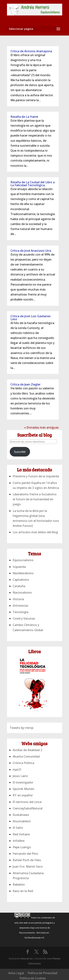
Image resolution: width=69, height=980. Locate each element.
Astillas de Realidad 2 (27, 750)
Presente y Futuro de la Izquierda (36, 476)
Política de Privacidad (42, 973)
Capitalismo (21, 580)
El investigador (23, 782)
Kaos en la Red (23, 891)
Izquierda (19, 567)
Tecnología (21, 612)
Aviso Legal (16, 973)
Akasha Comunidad (26, 756)
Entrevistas (21, 606)
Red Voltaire (21, 834)
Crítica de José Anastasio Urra (31, 251)
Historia (18, 599)
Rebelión (19, 885)
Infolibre (19, 841)
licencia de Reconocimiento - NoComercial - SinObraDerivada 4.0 (35, 933)
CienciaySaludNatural (28, 808)
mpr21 (17, 770)
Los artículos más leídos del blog (35, 532)
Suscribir (20, 452)
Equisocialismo (23, 560)
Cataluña (19, 586)
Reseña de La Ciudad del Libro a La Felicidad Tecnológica (33, 184)
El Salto (18, 828)
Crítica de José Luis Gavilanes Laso (31, 318)
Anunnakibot (22, 821)
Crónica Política (23, 763)
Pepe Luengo (22, 847)
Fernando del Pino (25, 854)
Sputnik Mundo (23, 789)
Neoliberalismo (23, 573)
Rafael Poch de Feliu (27, 860)
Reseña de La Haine (24, 117)
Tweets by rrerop (22, 728)
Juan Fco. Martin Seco (28, 866)
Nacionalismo (22, 592)
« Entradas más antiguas (41, 427)
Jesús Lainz (20, 776)
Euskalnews (21, 815)
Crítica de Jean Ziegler (25, 384)
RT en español (23, 795)
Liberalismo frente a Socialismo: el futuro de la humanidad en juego (35, 499)
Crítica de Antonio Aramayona (31, 51)
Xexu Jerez (27, 959)
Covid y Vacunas (24, 618)
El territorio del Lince (27, 802)
